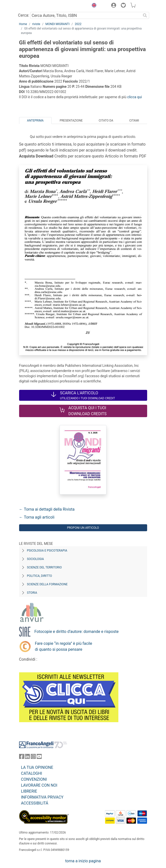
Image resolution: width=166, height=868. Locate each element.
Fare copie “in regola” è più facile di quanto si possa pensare (64, 646)
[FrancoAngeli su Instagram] (33, 758)
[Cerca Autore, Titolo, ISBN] (86, 15)
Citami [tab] (134, 121)
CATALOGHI (32, 773)
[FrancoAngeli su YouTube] (39, 758)
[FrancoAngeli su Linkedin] (27, 758)
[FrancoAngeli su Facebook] (22, 758)
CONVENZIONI (34, 779)
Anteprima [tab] (35, 121)
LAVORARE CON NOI (39, 785)
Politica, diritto (40, 576)
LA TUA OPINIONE (37, 767)
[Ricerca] (145, 15)
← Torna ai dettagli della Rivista (47, 509)
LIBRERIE (29, 791)
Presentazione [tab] (71, 121)
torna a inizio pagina (83, 861)
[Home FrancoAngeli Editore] (36, 6)
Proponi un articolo (83, 528)
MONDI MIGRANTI (57, 24)
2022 (78, 24)
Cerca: (24, 15)
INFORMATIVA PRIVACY (42, 797)
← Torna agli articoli (37, 517)
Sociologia (35, 559)
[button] (93, 6)
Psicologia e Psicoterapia (47, 551)
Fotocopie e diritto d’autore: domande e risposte (77, 632)
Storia (32, 593)
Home (23, 24)
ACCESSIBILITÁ (35, 803)
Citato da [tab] (106, 121)
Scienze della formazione (47, 584)
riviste (36, 24)
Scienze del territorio (45, 567)
